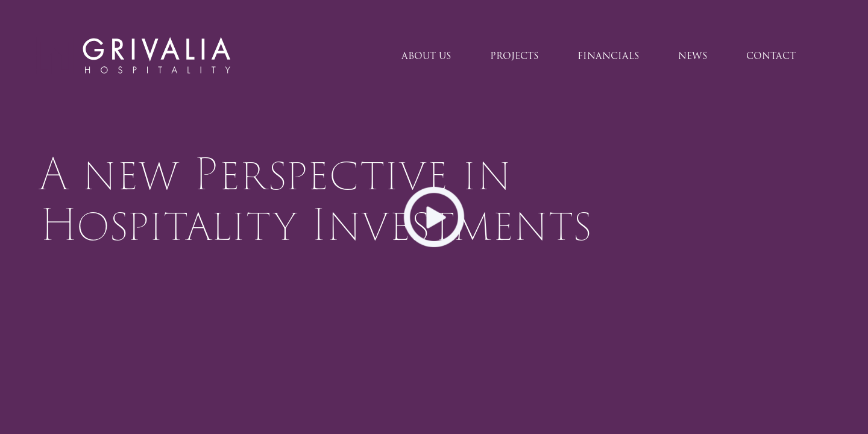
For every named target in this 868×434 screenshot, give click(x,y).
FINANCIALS (609, 56)
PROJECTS (514, 56)
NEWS (693, 56)
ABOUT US (426, 56)
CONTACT (771, 56)
